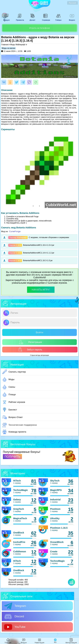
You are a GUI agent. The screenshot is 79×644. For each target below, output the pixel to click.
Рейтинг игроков (14, 402)
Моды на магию (8, 48)
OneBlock (19, 533)
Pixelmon (55, 509)
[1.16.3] (17, 41)
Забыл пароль (30, 350)
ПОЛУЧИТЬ (12, 457)
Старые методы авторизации (40, 355)
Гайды (58, 19)
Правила (19, 19)
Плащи (9, 395)
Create (54, 551)
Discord (14, 617)
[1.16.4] (28, 41)
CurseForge (15, 231)
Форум (6, 19)
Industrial (55, 500)
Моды (8, 379)
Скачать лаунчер (14, 372)
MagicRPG (56, 490)
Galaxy (17, 500)
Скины (9, 387)
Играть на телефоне (40, 28)
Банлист (10, 410)
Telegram (15, 606)
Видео (72, 19)
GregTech (19, 509)
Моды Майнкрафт (18, 45)
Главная (5, 45)
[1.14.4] (6, 41)
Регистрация (30, 342)
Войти (39, 332)
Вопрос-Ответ (13, 417)
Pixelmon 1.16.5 (59, 528)
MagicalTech (20, 518)
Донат (32, 19)
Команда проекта (14, 432)
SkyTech (55, 481)
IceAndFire (19, 542)
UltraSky (55, 518)
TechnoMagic (21, 490)
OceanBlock (57, 542)
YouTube (15, 627)
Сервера (45, 19)
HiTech (17, 481)
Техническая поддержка (19, 425)
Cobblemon (20, 551)
